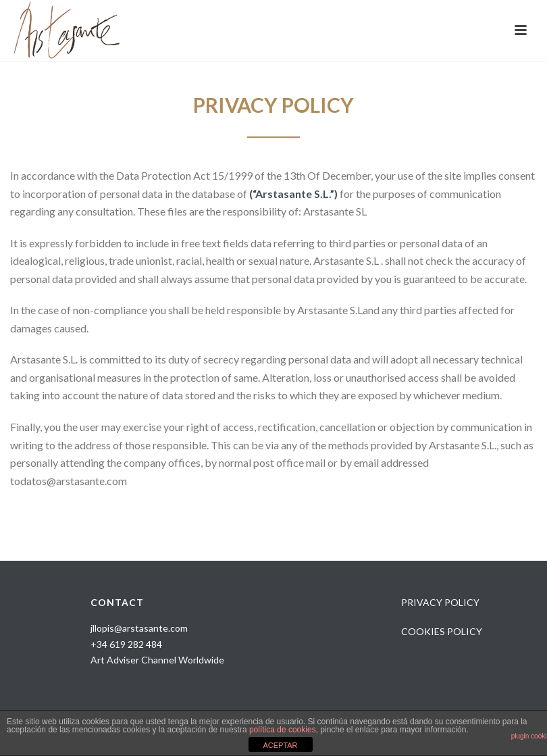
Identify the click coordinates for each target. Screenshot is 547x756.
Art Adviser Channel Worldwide (157, 660)
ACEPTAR (280, 745)
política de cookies (283, 730)
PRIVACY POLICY (440, 602)
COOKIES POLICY (442, 631)
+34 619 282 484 (126, 644)
